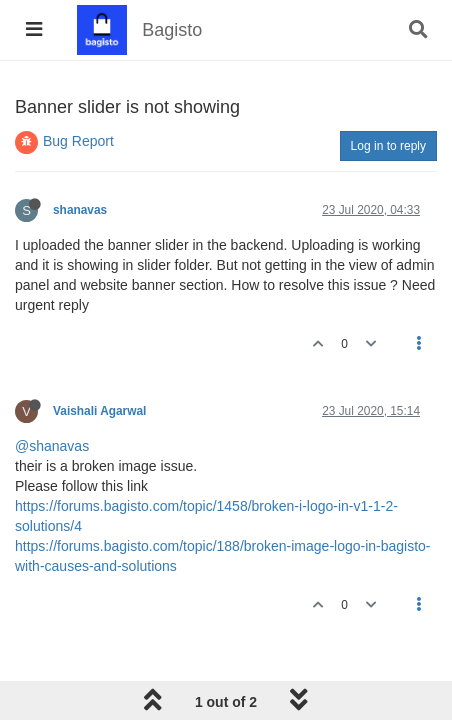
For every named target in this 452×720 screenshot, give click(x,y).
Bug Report (78, 141)
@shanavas (52, 446)
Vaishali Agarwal (99, 411)
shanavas (80, 210)
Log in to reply (388, 146)
